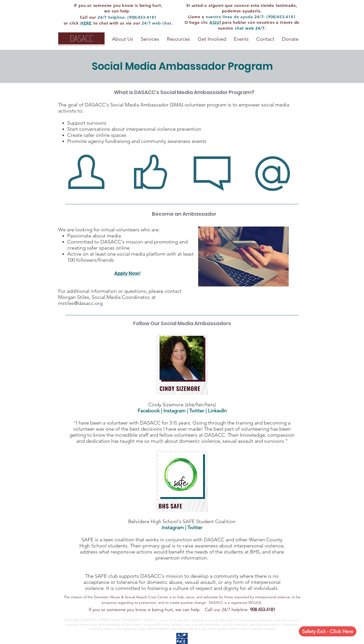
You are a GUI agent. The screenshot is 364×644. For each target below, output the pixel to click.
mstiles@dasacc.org (80, 303)
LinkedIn (217, 411)
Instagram (174, 411)
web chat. (162, 23)
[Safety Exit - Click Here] (328, 631)
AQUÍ (215, 22)
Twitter (197, 411)
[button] (178, 39)
